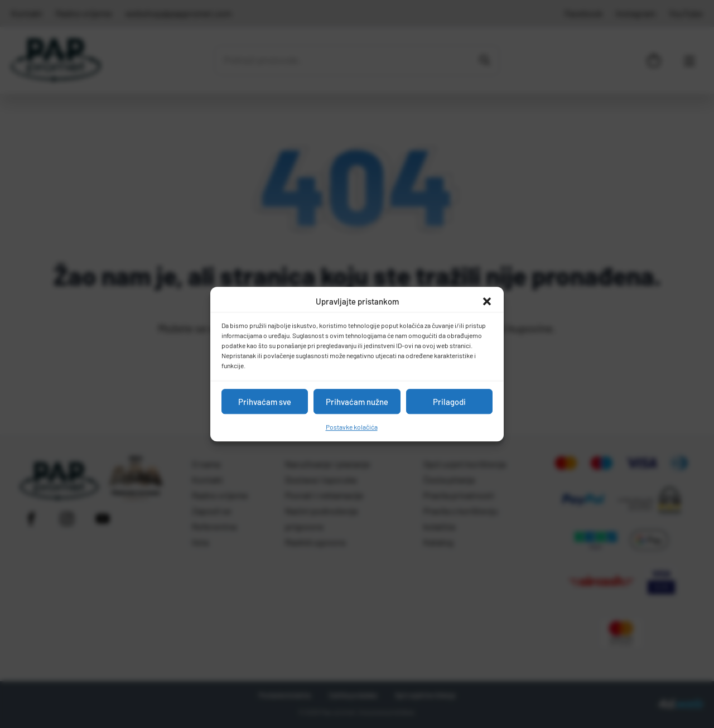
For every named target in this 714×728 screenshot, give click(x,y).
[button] (487, 301)
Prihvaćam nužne (357, 402)
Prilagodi (449, 402)
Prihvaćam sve (265, 402)
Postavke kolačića (352, 427)
